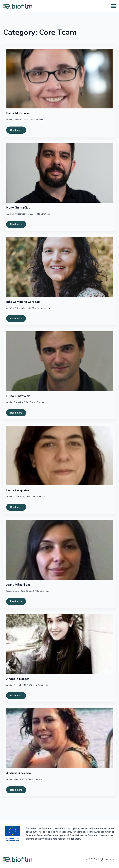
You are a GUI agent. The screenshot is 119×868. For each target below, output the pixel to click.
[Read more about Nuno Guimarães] (16, 224)
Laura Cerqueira (18, 490)
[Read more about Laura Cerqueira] (16, 507)
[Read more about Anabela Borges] (16, 696)
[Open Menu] (113, 6)
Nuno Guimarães (18, 208)
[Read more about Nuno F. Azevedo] (16, 413)
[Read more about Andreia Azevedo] (16, 790)
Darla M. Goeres (18, 113)
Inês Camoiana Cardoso (23, 302)
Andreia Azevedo (19, 773)
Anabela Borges (18, 679)
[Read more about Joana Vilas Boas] (16, 601)
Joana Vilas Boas (18, 585)
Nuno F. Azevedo (18, 396)
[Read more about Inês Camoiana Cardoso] (16, 319)
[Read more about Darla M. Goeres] (16, 130)
